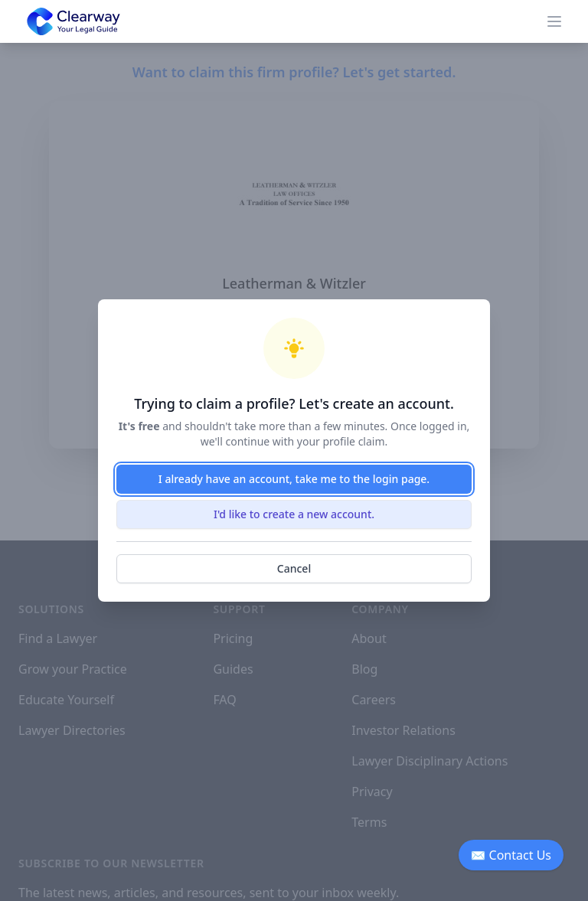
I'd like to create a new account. (294, 514)
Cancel (294, 568)
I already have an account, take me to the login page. (294, 479)
